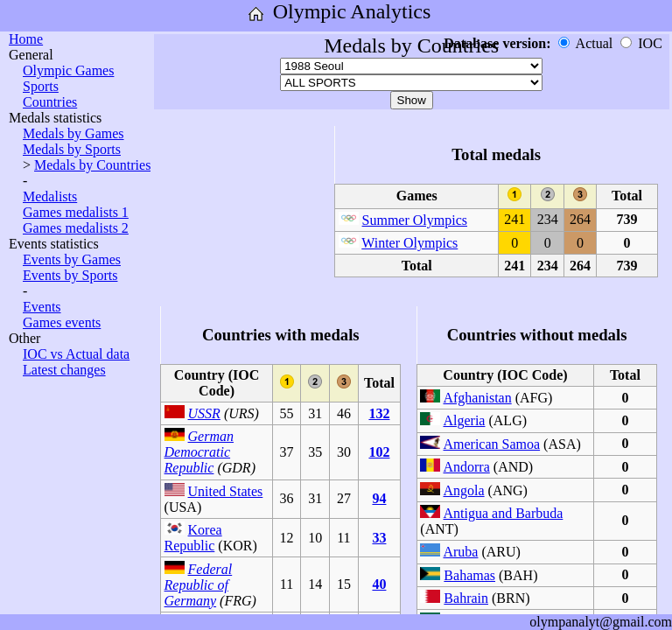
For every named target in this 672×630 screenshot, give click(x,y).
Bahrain (466, 598)
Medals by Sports (72, 149)
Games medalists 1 (76, 212)
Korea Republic (193, 538)
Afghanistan (477, 398)
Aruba (460, 552)
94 (379, 498)
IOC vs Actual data (76, 354)
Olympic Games (68, 70)
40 (379, 584)
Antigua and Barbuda (503, 513)
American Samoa (491, 444)
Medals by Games (73, 133)
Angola (463, 490)
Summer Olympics (415, 220)
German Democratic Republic (199, 452)
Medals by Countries (92, 165)
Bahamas (469, 575)
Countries (50, 102)
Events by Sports (70, 275)
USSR (204, 413)
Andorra (466, 467)
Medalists (50, 196)
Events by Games (72, 259)
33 (379, 538)
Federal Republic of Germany (199, 585)
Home (26, 39)
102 (379, 452)
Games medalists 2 (76, 228)
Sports (41, 86)
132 (379, 413)
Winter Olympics (409, 243)
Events (42, 307)
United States (226, 491)
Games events (62, 322)
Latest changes (64, 370)
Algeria (464, 420)
